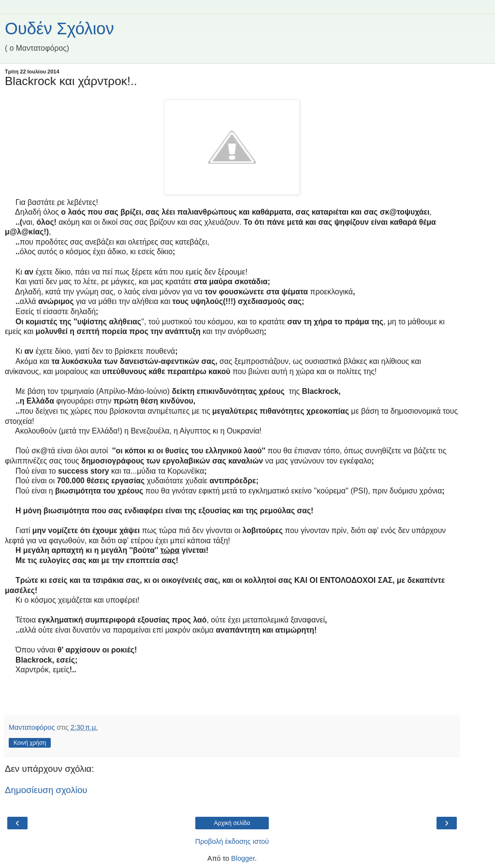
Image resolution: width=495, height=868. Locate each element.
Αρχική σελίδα (232, 823)
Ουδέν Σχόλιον (59, 29)
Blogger (243, 858)
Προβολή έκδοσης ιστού (232, 841)
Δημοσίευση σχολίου (46, 790)
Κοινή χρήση (30, 743)
